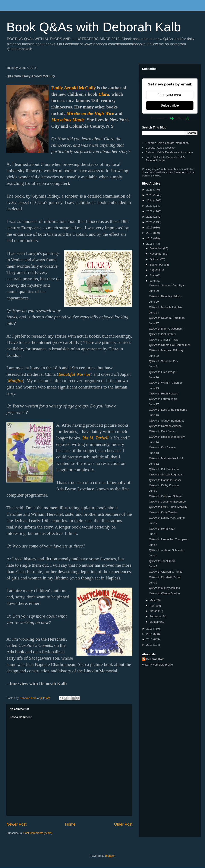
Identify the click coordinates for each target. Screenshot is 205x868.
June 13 (154, 453)
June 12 (154, 464)
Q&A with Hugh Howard (163, 394)
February (156, 616)
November (157, 254)
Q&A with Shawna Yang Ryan (167, 285)
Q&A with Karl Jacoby (162, 447)
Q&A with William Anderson (166, 383)
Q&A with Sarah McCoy (163, 361)
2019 (150, 227)
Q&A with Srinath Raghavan (166, 474)
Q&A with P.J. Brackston (164, 469)
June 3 (153, 566)
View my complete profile (157, 665)
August (154, 270)
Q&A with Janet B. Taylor (164, 340)
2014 (150, 634)
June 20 (154, 377)
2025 (150, 195)
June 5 (153, 545)
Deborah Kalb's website (160, 148)
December (157, 248)
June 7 (153, 523)
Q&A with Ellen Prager (163, 372)
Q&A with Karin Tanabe (163, 512)
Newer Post (16, 824)
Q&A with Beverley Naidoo (165, 296)
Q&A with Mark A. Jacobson (166, 329)
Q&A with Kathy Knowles (164, 485)
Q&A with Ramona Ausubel (165, 426)
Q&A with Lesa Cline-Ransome (168, 410)
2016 (150, 244)
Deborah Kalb (155, 659)
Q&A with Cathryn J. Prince (166, 572)
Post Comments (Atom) (38, 833)
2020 (150, 222)
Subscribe (170, 105)
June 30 (154, 291)
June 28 (154, 313)
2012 (150, 645)
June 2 (153, 583)
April (153, 606)
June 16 (154, 415)
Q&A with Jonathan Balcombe (167, 502)
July (153, 275)
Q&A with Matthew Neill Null (166, 458)
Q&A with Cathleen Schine (165, 496)
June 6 (153, 534)
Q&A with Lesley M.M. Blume (167, 518)
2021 (150, 217)
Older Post (123, 824)
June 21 (154, 366)
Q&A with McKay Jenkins (164, 588)
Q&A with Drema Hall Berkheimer (169, 345)
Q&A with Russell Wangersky (167, 437)
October (155, 259)
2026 (150, 190)
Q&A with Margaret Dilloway (166, 350)
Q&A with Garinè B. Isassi (165, 480)
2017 (150, 238)
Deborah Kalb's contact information (167, 143)
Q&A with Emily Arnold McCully (168, 507)
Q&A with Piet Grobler (162, 334)
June (153, 281)
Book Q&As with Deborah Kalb (94, 27)
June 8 (153, 491)
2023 (150, 206)
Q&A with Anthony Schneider (167, 550)
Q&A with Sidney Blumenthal (166, 421)
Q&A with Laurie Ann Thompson (168, 539)
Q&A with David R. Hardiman (167, 318)
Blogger (110, 856)
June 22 (154, 356)
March (154, 611)
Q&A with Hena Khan (162, 529)
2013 (150, 639)
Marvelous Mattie (68, 120)
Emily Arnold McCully (74, 88)
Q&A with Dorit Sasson (163, 431)
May (153, 600)
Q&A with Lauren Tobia (163, 399)
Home (70, 824)
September (157, 265)
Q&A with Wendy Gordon (164, 593)
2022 (150, 211)
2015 (150, 629)
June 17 (154, 404)
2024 (150, 200)
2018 (150, 233)
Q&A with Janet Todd (162, 561)
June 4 (153, 555)
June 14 (154, 442)
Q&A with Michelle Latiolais (165, 307)
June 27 (154, 323)
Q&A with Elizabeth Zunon (165, 577)
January (155, 622)
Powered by (170, 118)
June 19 (154, 388)
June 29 (154, 302)
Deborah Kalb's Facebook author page (169, 152)
